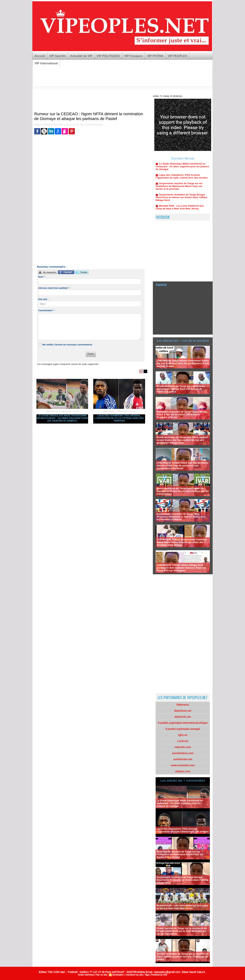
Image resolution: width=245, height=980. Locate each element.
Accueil (40, 56)
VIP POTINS (155, 56)
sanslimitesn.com (183, 753)
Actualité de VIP (81, 56)
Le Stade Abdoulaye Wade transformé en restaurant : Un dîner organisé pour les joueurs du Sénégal (62, 418)
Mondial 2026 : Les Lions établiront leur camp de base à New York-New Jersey (182, 907)
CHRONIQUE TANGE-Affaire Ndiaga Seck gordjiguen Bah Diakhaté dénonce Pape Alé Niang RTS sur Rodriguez (181, 568)
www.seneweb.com (183, 765)
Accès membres (86, 975)
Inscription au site (134, 975)
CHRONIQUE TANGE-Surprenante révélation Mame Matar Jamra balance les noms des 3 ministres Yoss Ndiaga (182, 542)
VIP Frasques (133, 56)
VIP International (46, 63)
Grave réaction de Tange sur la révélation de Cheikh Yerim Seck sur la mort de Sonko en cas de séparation (182, 931)
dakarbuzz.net (183, 711)
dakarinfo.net (183, 717)
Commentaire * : (47, 310)
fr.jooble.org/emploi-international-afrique (183, 723)
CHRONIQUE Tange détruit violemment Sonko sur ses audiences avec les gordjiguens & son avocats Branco (183, 363)
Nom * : (42, 277)
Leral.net (183, 741)
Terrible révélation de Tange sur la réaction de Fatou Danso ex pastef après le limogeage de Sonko (183, 957)
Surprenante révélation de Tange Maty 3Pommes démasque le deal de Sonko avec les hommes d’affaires (181, 517)
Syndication (118, 975)
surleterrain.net (183, 759)
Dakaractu (183, 705)
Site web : (43, 299)
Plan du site (101, 975)
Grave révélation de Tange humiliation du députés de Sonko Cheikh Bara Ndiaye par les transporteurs (183, 491)
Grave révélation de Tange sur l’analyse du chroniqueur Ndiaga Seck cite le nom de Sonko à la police (181, 389)
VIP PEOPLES (177, 56)
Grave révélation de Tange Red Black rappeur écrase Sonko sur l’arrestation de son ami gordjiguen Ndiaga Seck (182, 440)
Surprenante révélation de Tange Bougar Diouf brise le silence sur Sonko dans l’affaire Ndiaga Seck (181, 201)
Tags (147, 975)
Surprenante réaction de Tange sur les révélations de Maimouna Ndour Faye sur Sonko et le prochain (179, 190)
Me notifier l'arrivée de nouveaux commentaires (67, 345)
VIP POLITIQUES (108, 56)
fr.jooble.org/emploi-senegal (183, 729)
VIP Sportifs (58, 56)
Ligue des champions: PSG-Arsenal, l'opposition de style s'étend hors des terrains (119, 418)
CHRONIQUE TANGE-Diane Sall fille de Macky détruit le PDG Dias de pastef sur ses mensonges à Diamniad (182, 466)
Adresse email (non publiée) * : (54, 288)
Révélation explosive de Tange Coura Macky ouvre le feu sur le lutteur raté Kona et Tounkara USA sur (182, 414)
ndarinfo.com (183, 747)
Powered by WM (159, 975)
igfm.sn (183, 735)
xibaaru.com (183, 771)
